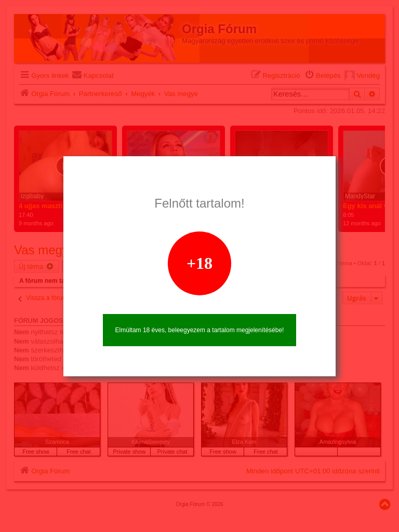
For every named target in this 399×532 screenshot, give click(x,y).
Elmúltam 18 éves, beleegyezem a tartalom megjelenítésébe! (200, 330)
